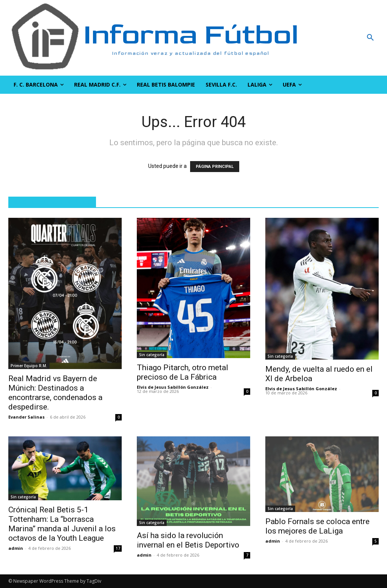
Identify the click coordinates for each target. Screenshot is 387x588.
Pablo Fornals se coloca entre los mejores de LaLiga (317, 526)
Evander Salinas (26, 417)
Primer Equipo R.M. (29, 366)
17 (118, 548)
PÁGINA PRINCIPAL (215, 167)
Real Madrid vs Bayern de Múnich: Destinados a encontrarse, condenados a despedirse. (55, 393)
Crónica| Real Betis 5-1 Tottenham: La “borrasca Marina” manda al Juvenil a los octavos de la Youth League (62, 524)
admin (16, 548)
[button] (339, 38)
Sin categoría (152, 355)
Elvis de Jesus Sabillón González (173, 387)
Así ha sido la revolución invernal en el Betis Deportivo (188, 540)
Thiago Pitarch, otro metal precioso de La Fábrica (183, 372)
